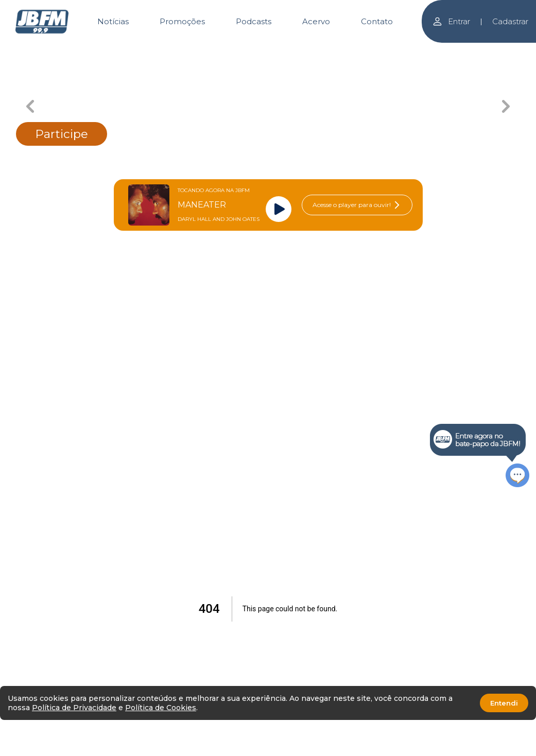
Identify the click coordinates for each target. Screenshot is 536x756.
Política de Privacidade (74, 708)
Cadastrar (510, 21)
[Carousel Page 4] (343, 50)
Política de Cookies (161, 708)
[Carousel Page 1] (119, 50)
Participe (62, 134)
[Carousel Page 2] (193, 50)
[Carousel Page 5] (417, 50)
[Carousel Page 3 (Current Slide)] (268, 50)
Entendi (504, 703)
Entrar (451, 21)
